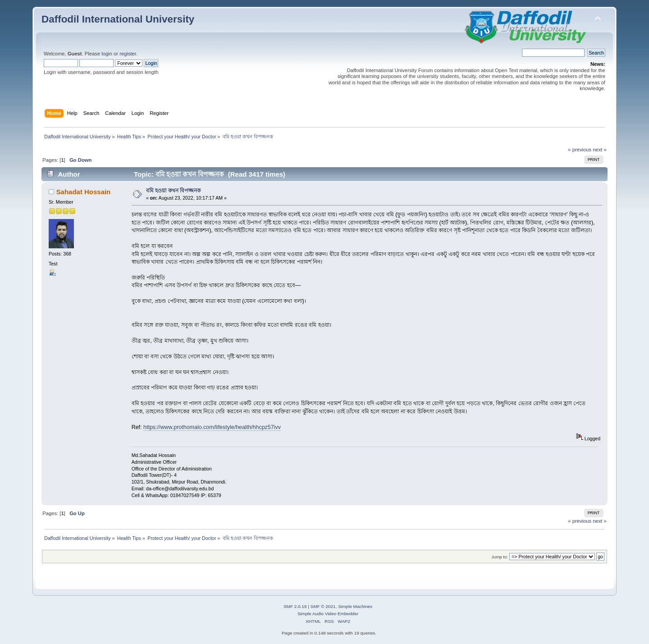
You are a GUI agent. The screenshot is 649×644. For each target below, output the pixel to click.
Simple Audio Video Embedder (328, 614)
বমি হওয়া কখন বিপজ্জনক (173, 191)
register (128, 54)
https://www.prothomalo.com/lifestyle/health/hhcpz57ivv (212, 427)
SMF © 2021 (323, 606)
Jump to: (500, 557)
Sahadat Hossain (84, 192)
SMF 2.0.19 (295, 606)
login (107, 54)
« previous (580, 150)
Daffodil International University (118, 19)
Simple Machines (355, 606)
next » (600, 150)
